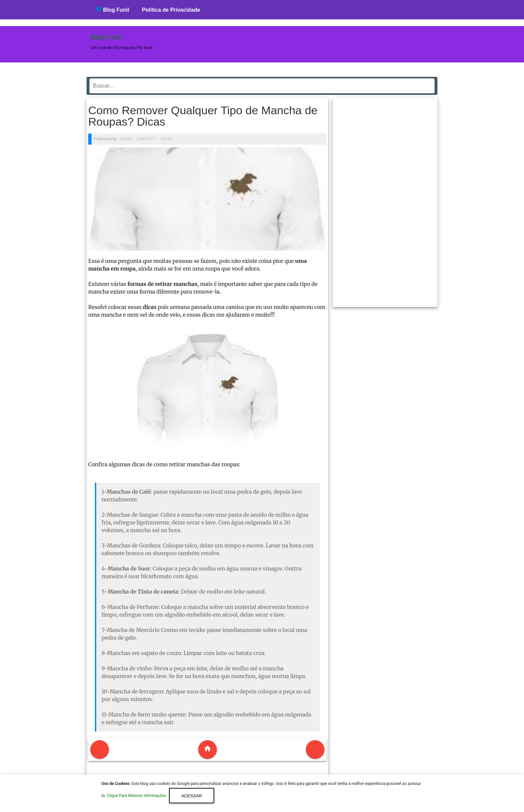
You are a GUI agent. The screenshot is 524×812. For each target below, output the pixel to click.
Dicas (167, 139)
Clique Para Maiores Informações (137, 796)
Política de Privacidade (171, 10)
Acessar (191, 796)
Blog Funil (113, 10)
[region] (385, 200)
